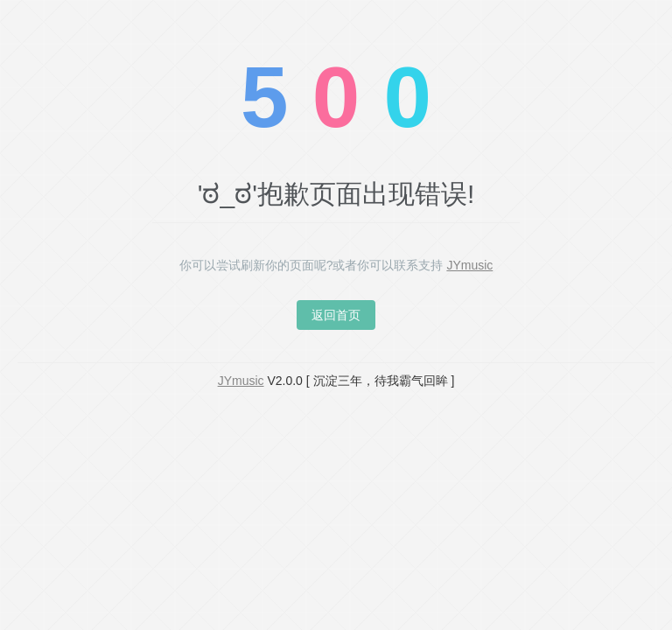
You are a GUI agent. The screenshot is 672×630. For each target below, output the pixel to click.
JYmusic (469, 265)
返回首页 (336, 315)
